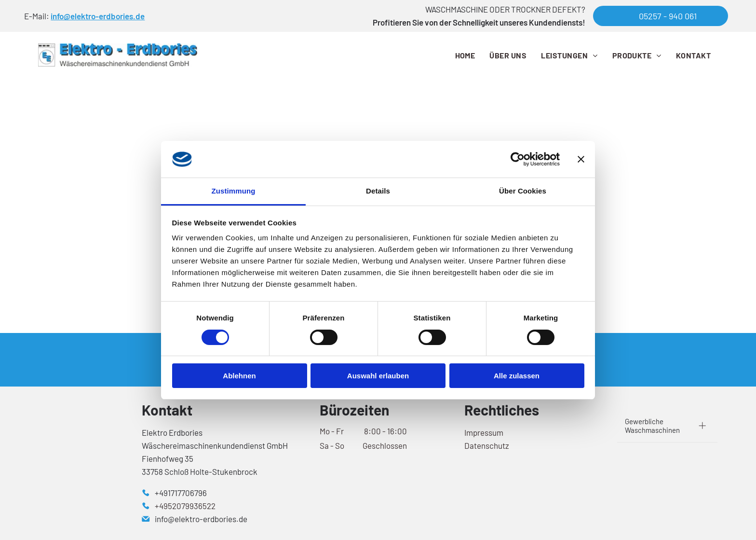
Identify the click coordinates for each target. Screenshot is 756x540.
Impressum (484, 432)
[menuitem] (465, 55)
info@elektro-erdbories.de (98, 16)
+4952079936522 (185, 506)
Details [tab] (378, 191)
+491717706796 (181, 493)
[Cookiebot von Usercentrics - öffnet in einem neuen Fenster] (518, 159)
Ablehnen (239, 376)
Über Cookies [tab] (523, 191)
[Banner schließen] (581, 159)
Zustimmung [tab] (234, 191)
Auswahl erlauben (378, 376)
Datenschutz (487, 445)
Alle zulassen (517, 376)
